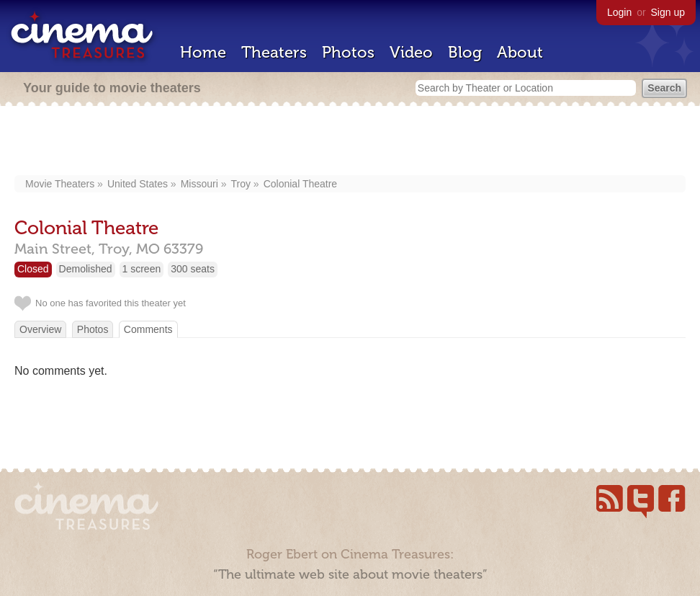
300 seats (193, 269)
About (520, 52)
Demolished (86, 269)
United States (138, 184)
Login (619, 12)
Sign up (668, 12)
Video (411, 52)
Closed (33, 269)
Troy (240, 184)
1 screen (142, 269)
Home (203, 52)
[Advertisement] (350, 142)
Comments (148, 329)
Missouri (199, 184)
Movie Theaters (60, 184)
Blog (465, 52)
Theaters (274, 52)
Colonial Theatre (300, 184)
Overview (40, 329)
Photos (348, 52)
